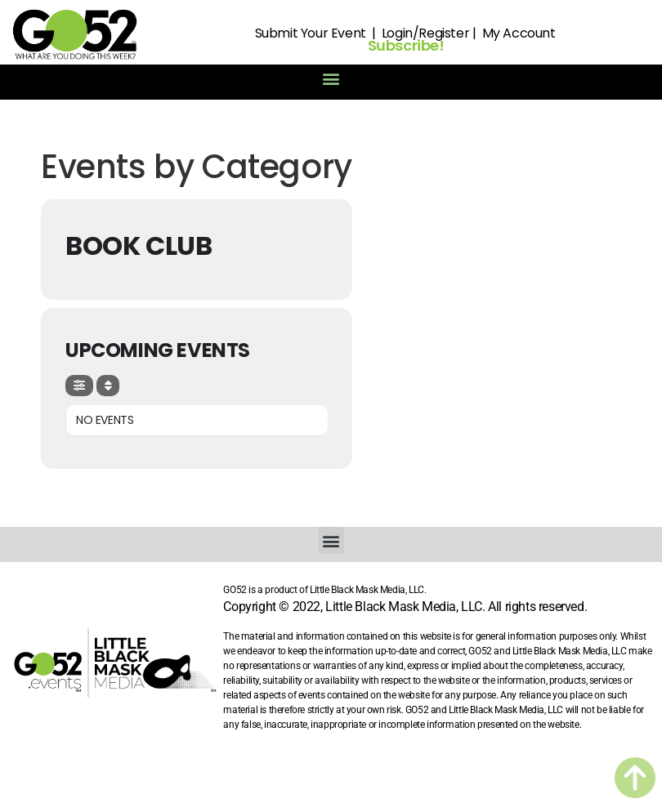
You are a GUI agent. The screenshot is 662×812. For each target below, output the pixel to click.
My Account (519, 33)
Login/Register (425, 33)
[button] (331, 78)
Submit (277, 33)
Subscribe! (406, 45)
